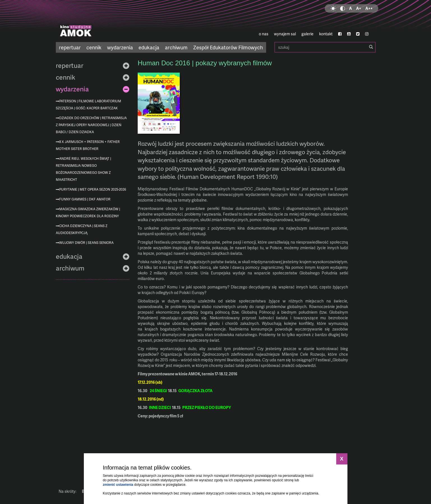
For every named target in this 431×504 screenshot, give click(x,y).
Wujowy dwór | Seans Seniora (86, 243)
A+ (359, 8)
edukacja (149, 47)
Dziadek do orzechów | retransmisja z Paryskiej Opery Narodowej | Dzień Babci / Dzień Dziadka (91, 125)
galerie (307, 34)
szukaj (325, 47)
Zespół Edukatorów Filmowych (228, 47)
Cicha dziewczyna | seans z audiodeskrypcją (82, 229)
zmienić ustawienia (118, 485)
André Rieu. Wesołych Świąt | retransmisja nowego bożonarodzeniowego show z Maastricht (83, 169)
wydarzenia (120, 47)
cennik (94, 47)
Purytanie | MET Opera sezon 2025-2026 (93, 189)
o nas (264, 34)
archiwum (176, 47)
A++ (369, 8)
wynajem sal (285, 34)
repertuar (70, 47)
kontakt (326, 34)
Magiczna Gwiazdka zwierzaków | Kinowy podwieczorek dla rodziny (88, 212)
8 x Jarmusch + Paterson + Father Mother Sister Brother (88, 145)
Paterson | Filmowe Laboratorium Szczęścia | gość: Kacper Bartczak (88, 105)
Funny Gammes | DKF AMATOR (85, 199)
